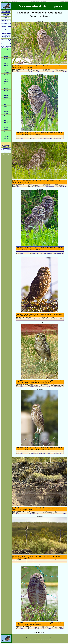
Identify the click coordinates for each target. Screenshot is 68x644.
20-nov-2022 (6, 98)
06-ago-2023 (6, 88)
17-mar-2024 (6, 77)
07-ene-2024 (6, 79)
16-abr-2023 (6, 93)
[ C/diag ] (39, 72)
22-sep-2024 (6, 68)
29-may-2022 (6, 114)
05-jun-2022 (6, 111)
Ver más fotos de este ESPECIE (62, 72)
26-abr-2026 (6, 52)
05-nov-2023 (6, 82)
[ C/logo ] (32, 72)
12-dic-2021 (6, 125)
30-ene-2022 (6, 120)
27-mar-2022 (6, 116)
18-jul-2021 (6, 134)
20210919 (18, 72)
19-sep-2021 (6, 132)
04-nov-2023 (6, 84)
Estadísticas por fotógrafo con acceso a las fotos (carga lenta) (6, 28)
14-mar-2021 (6, 139)
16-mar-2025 (6, 63)
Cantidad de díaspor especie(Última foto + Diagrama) (6, 32)
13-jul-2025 (6, 59)
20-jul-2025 (6, 56)
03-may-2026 (6, 50)
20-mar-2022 (6, 118)
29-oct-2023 (6, 86)
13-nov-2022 (6, 100)
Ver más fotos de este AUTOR (50, 72)
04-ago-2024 (6, 70)
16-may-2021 (6, 136)
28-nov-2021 (6, 130)
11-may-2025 (6, 61)
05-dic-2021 (6, 127)
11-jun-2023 (6, 91)
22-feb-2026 (6, 54)
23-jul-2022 (6, 107)
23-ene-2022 (6, 123)
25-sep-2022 (6, 102)
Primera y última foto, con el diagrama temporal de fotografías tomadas (6, 41)
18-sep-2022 (6, 104)
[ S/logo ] (35, 72)
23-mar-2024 (6, 75)
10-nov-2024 (6, 66)
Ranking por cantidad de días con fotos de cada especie (6, 36)
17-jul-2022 (6, 109)
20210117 (21, 629)
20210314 (21, 320)
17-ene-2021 (6, 141)
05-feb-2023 (6, 95)
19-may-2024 (6, 72)
